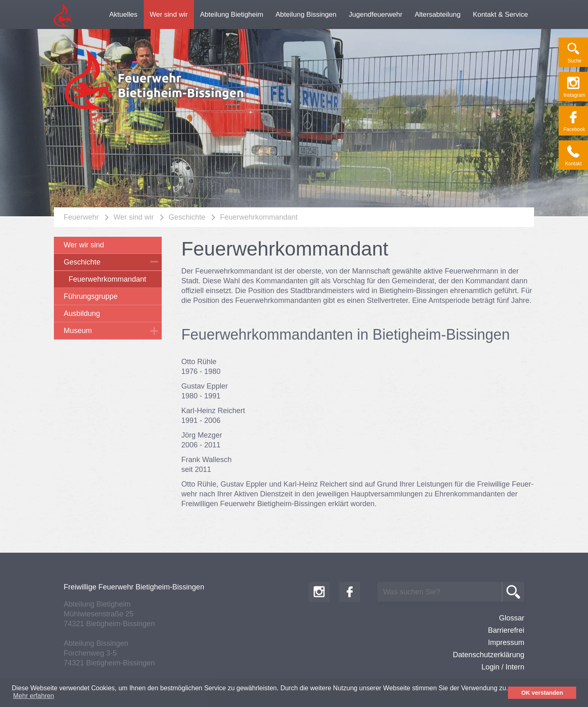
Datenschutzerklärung (489, 655)
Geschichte (187, 217)
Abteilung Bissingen (306, 14)
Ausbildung (82, 313)
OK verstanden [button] (542, 693)
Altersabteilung (437, 14)
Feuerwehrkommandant (259, 217)
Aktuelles (124, 14)
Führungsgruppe (91, 296)
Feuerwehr (81, 217)
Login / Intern (503, 667)
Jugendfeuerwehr (375, 14)
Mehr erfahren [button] (34, 696)
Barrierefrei (506, 630)
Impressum (506, 643)
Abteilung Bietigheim (232, 14)
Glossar (512, 618)
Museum (78, 331)
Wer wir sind (84, 245)
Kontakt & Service (500, 14)
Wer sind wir (169, 14)
